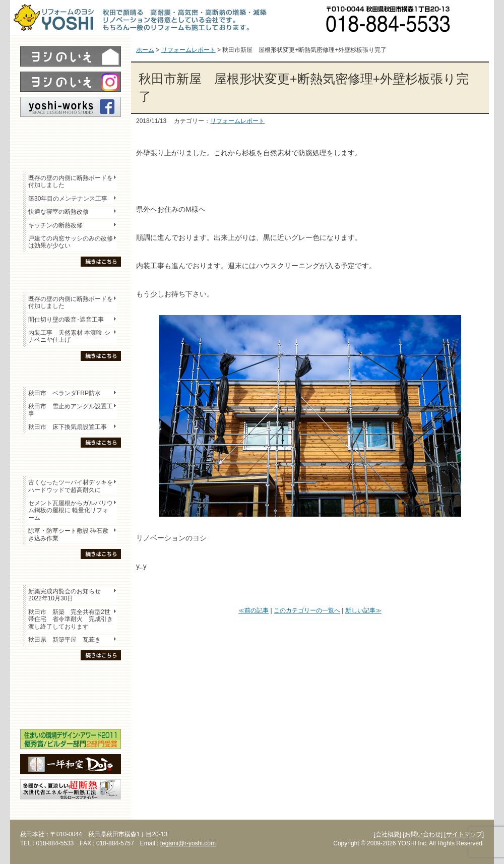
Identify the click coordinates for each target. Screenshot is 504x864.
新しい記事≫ (363, 610)
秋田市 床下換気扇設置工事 (68, 427)
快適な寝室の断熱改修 (58, 212)
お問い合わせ (476, 18)
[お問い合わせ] (423, 834)
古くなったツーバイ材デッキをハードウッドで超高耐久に (71, 486)
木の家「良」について (71, 676)
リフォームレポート (237, 121)
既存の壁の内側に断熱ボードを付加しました (71, 181)
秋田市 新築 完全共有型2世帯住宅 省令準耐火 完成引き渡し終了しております (71, 619)
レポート (71, 135)
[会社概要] (387, 834)
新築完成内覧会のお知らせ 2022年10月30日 (65, 595)
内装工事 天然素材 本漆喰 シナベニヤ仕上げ (69, 336)
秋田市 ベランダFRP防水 (65, 393)
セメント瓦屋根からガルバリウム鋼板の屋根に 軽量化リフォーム (71, 510)
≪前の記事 (254, 610)
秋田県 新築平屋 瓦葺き (65, 640)
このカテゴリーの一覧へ (307, 610)
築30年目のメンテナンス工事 (68, 199)
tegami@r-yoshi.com (188, 843)
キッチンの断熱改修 (58, 225)
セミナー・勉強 (71, 694)
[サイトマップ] (464, 834)
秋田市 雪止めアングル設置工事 (71, 410)
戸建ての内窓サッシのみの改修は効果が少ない (71, 242)
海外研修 (71, 711)
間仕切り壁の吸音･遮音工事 (66, 320)
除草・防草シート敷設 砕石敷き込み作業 (68, 534)
